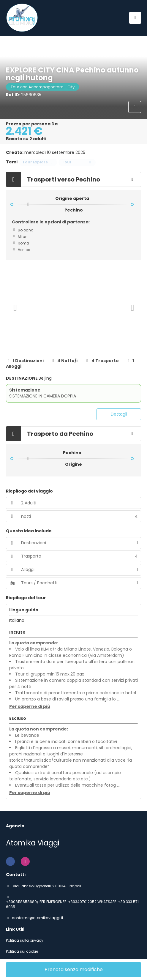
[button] (15, 307)
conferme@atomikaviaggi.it (38, 918)
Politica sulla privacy (25, 940)
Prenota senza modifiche (74, 969)
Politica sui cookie (22, 951)
